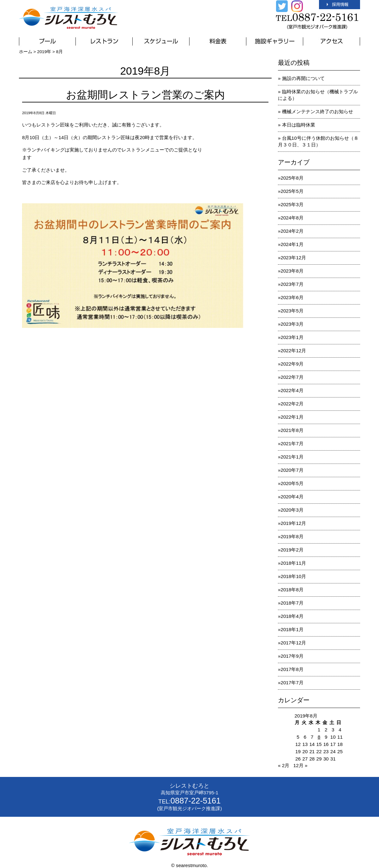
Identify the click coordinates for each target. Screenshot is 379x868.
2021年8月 (292, 430)
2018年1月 (292, 629)
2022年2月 (292, 404)
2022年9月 (292, 364)
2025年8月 (292, 178)
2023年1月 (292, 337)
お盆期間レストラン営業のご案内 (145, 95)
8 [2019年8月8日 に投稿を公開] (319, 737)
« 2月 (284, 765)
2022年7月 (292, 377)
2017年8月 (292, 669)
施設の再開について (303, 78)
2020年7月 (292, 470)
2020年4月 (292, 497)
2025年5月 (292, 191)
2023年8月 (292, 271)
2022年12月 (293, 351)
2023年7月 (292, 284)
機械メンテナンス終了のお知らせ (318, 111)
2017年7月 (292, 683)
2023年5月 (292, 311)
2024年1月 (292, 244)
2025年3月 (292, 204)
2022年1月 (292, 417)
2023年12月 (293, 258)
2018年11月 (293, 563)
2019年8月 (292, 536)
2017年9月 (292, 656)
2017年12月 (293, 643)
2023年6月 (292, 297)
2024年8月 (292, 218)
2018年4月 (292, 616)
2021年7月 (292, 443)
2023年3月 (292, 324)
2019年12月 (293, 523)
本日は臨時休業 (299, 125)
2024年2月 (292, 231)
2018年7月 (292, 603)
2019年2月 (292, 550)
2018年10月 (293, 576)
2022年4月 (292, 390)
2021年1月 (292, 457)
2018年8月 (292, 590)
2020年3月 (292, 510)
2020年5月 (292, 483)
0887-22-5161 (196, 801)
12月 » (301, 765)
